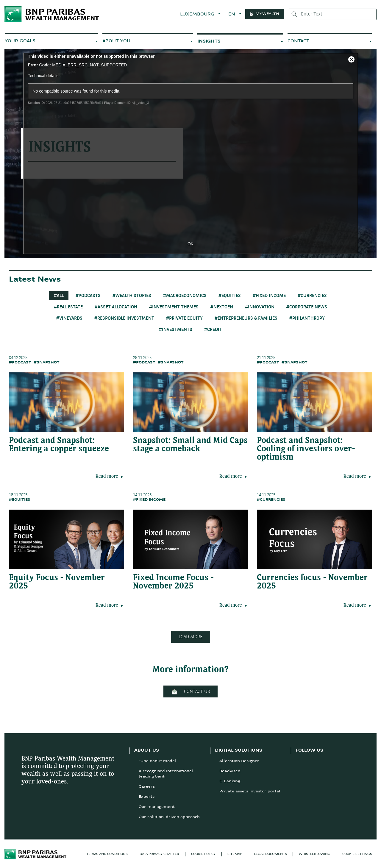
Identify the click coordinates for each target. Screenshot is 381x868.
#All (59, 296)
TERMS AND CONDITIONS (107, 854)
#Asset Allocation (116, 307)
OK (190, 244)
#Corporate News (307, 307)
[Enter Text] (333, 14)
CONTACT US (190, 692)
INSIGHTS (209, 42)
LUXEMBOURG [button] (198, 14)
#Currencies (312, 296)
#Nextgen (222, 307)
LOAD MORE (191, 637)
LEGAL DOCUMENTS (270, 854)
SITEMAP (235, 854)
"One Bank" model (157, 761)
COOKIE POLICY (203, 854)
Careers (147, 787)
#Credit (213, 330)
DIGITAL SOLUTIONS (239, 751)
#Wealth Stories (132, 296)
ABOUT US (147, 751)
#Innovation (260, 307)
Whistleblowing (315, 854)
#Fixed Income (269, 296)
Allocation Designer (239, 761)
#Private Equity (184, 319)
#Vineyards (69, 319)
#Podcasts (88, 296)
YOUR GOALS (20, 41)
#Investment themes (174, 307)
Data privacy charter (159, 854)
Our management (157, 807)
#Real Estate (68, 307)
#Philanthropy (307, 319)
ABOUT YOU (116, 41)
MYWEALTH (267, 14)
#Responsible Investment (124, 319)
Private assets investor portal (250, 791)
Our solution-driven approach (169, 817)
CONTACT (298, 41)
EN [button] (232, 14)
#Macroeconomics (185, 296)
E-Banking (230, 781)
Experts (147, 797)
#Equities (230, 296)
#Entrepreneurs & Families (246, 319)
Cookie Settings (357, 854)
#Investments (176, 330)
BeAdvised (230, 771)
